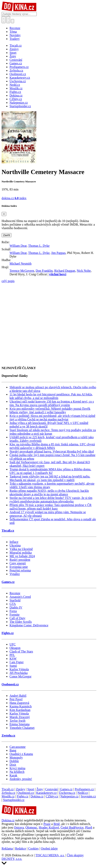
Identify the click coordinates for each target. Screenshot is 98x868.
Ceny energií (18, 563)
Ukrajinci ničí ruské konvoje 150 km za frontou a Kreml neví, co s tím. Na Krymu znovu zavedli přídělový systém (52, 403)
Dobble (14, 761)
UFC (13, 644)
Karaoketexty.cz (46, 793)
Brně (57, 824)
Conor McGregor (21, 676)
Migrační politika (21, 553)
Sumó (13, 666)
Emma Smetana (20, 724)
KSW (13, 659)
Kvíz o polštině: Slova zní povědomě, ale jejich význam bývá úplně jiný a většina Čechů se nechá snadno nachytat (52, 418)
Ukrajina (15, 545)
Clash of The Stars (21, 651)
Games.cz (8, 582)
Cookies (33, 848)
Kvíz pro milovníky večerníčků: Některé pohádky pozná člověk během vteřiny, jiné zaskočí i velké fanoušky (50, 410)
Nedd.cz (83, 793)
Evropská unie (19, 567)
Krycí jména (17, 768)
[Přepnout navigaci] (12, 21)
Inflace (14, 542)
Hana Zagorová (19, 703)
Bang (13, 750)
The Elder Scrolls (21, 622)
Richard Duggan (65, 271)
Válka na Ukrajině (21, 549)
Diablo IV (16, 607)
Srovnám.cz (88, 796)
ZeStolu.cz (8, 793)
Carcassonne (18, 747)
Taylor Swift (17, 721)
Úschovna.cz (67, 793)
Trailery (15, 39)
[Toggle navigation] (8, 20)
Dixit (13, 765)
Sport (31, 789)
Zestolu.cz (8, 735)
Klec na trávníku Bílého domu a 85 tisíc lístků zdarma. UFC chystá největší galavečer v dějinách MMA (52, 446)
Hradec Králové (49, 827)
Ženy (40, 789)
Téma (13, 32)
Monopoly (16, 757)
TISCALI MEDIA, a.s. (50, 855)
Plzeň (89, 827)
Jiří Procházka (19, 673)
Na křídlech (17, 772)
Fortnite (15, 615)
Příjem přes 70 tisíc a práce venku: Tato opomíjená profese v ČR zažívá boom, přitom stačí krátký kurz (50, 507)
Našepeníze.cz (69, 796)
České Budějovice (72, 827)
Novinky (15, 35)
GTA (13, 604)
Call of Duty (17, 618)
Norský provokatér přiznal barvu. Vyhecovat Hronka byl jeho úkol (52, 451)
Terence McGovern (22, 271)
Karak (13, 775)
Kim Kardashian (20, 710)
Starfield (15, 600)
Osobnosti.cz (10, 684)
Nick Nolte (84, 271)
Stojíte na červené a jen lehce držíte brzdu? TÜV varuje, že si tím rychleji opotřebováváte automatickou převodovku (51, 500)
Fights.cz (8, 633)
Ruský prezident (20, 560)
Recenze (15, 28)
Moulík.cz (8, 796)
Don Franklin (44, 271)
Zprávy (20, 789)
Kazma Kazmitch (21, 706)
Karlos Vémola (19, 669)
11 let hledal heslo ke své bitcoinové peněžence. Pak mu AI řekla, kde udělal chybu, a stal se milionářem (51, 396)
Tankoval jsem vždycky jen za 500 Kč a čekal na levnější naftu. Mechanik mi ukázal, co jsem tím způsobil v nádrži (50, 478)
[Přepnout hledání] (4, 20)
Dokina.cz (37, 796)
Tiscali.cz (8, 531)
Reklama (7, 848)
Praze (47, 824)
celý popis (8, 281)
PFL (12, 655)
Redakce (21, 848)
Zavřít (7, 235)
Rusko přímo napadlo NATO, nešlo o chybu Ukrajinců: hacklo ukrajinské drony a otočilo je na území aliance (49, 492)
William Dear (18, 246)
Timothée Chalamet (22, 728)
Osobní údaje (49, 848)
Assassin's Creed (20, 597)
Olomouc (31, 827)
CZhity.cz (52, 796)
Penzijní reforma (20, 570)
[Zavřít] (4, 214)
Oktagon (15, 648)
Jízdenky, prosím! (21, 779)
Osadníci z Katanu (21, 754)
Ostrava (19, 827)
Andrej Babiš (18, 696)
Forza (13, 611)
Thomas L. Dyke (39, 246)
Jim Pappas (58, 253)
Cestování (52, 789)
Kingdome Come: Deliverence (29, 625)
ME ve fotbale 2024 (22, 556)
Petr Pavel (16, 699)
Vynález (15, 574)
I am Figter (17, 662)
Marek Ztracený (20, 717)
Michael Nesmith (21, 264)
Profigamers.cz (84, 789)
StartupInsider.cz (14, 800)
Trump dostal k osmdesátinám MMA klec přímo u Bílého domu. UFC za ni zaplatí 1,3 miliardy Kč (50, 471)
